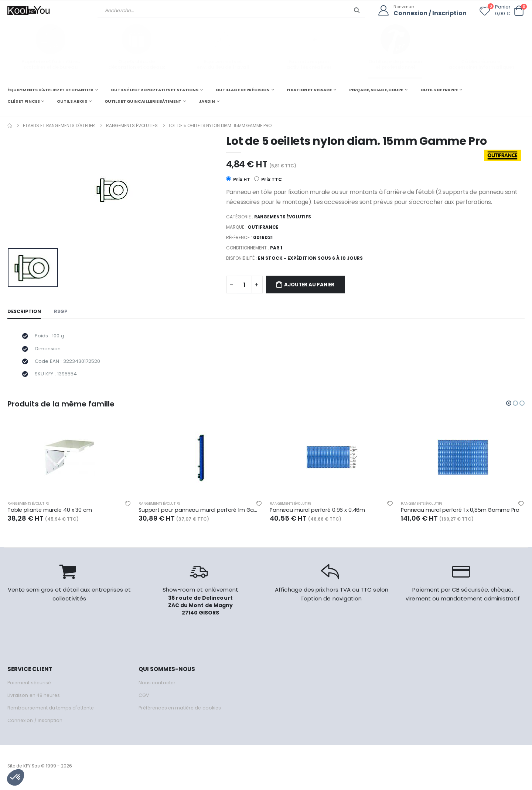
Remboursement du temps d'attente (52, 711)
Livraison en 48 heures (34, 699)
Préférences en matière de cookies (182, 711)
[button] (519, 11)
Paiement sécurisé (30, 686)
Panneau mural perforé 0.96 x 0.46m (318, 513)
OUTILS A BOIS (72, 101)
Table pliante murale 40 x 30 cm (50, 513)
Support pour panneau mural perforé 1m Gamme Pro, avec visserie (200, 513)
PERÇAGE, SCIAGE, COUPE (376, 89)
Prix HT (238, 180)
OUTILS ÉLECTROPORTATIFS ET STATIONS (155, 89)
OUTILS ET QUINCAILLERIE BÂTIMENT (143, 101)
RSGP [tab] (61, 312)
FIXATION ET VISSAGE (309, 89)
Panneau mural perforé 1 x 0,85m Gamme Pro (462, 513)
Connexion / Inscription (428, 13)
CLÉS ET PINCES (23, 101)
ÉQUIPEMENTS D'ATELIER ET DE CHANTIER (50, 89)
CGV (144, 699)
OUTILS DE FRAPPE (439, 89)
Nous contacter (157, 686)
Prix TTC (268, 180)
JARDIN (207, 101)
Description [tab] (24, 312)
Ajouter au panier (312, 285)
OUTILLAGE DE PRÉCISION (243, 89)
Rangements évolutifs (132, 125)
